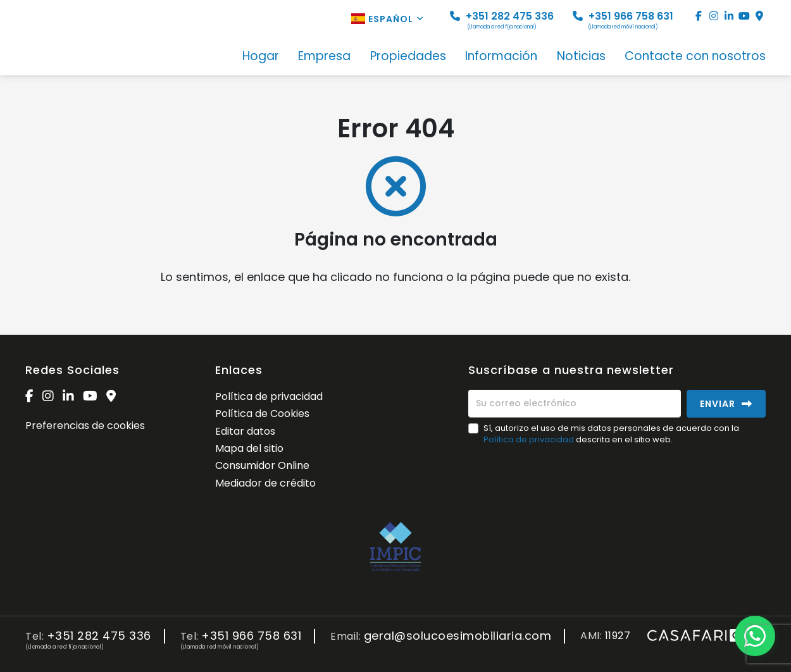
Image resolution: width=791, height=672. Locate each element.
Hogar (261, 57)
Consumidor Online (262, 465)
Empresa (324, 57)
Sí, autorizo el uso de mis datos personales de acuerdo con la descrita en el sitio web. (611, 434)
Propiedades (408, 57)
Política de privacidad (269, 396)
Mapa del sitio (249, 448)
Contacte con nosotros (695, 57)
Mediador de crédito (265, 483)
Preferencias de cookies (85, 426)
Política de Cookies (262, 414)
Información (501, 57)
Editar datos (245, 431)
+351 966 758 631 (623, 20)
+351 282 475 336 (502, 20)
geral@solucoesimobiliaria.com (458, 636)
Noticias (581, 57)
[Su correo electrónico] (575, 404)
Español (388, 19)
